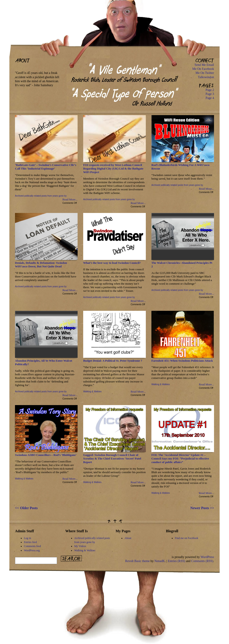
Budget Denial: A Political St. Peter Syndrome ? (113, 361)
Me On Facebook (203, 69)
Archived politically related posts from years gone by (41, 196)
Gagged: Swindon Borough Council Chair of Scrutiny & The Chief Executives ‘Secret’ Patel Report (112, 458)
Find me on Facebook (187, 538)
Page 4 (210, 98)
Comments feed (32, 546)
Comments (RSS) (202, 561)
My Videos (80, 546)
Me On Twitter (205, 73)
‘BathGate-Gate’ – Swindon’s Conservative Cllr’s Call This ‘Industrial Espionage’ (46, 167)
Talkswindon (206, 77)
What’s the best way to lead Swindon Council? (112, 263)
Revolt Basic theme (138, 561)
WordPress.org (32, 550)
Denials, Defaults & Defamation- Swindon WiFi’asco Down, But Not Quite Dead (41, 265)
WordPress (207, 557)
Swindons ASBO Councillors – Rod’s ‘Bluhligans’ (46, 455)
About (128, 538)
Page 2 (210, 90)
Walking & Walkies (92, 392)
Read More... (70, 199)
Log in (28, 538)
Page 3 (210, 94)
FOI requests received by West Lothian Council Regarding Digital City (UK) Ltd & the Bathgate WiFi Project (113, 169)
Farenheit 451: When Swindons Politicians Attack (182, 361)
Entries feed (30, 542)
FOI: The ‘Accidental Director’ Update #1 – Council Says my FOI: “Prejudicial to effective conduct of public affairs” (180, 458)
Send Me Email (204, 65)
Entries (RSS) (176, 561)
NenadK (160, 561)
